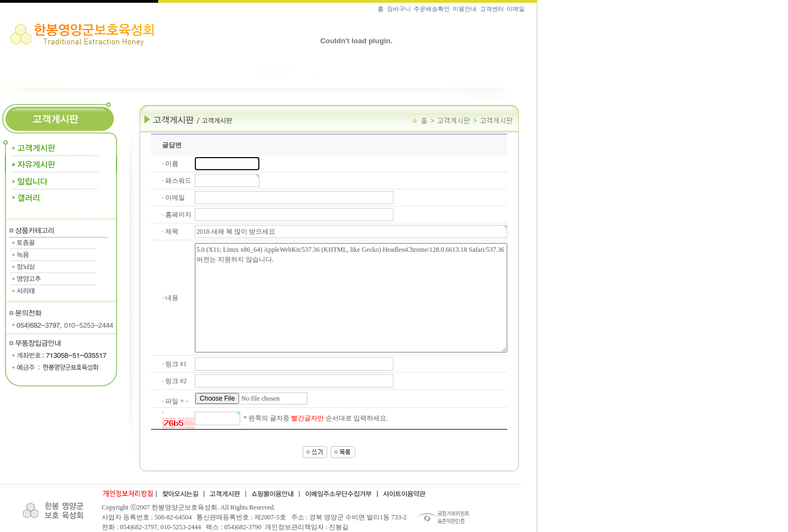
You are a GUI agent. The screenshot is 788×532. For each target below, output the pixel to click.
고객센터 (492, 9)
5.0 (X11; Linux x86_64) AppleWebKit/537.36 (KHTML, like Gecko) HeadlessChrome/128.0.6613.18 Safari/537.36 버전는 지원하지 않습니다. (351, 298)
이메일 (516, 9)
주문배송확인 (432, 9)
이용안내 (465, 9)
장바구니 (399, 9)
